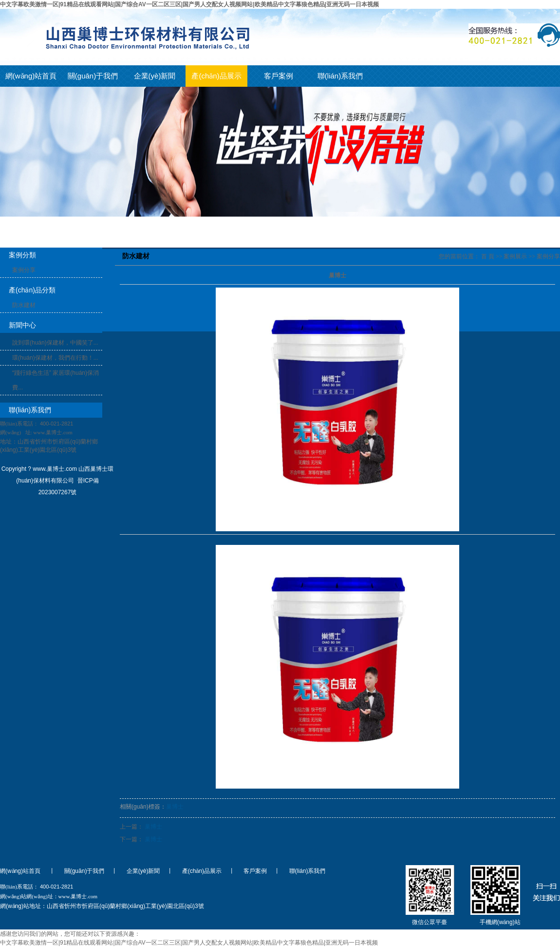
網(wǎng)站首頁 (31, 76)
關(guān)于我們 (93, 76)
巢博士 (175, 807)
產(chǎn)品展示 (216, 76)
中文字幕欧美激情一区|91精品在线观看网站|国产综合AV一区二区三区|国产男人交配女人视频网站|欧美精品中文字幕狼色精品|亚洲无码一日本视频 (189, 4)
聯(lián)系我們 (340, 76)
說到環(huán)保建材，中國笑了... (55, 343)
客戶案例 (279, 76)
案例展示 (515, 256)
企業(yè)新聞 (155, 76)
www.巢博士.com (53, 432)
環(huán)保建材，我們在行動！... (55, 358)
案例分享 (24, 270)
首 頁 (488, 256)
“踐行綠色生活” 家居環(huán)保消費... (56, 380)
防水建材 (24, 305)
